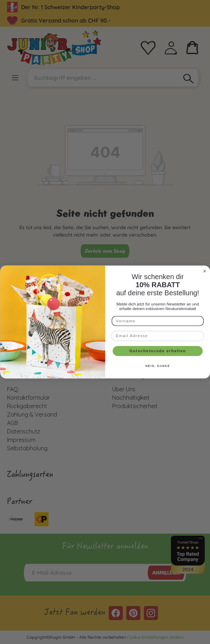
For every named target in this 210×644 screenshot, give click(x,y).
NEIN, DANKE (158, 366)
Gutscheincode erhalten (157, 351)
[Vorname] (158, 321)
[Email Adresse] (158, 336)
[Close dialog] (205, 271)
